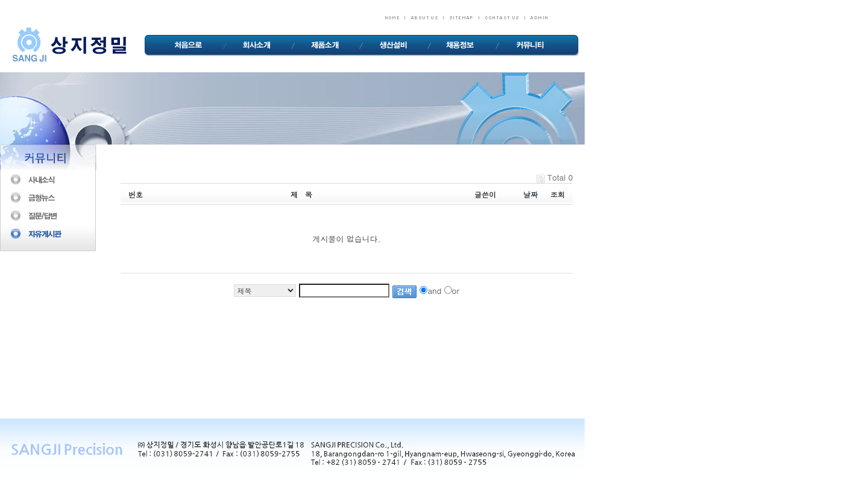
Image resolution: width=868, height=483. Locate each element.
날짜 (530, 194)
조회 (558, 194)
